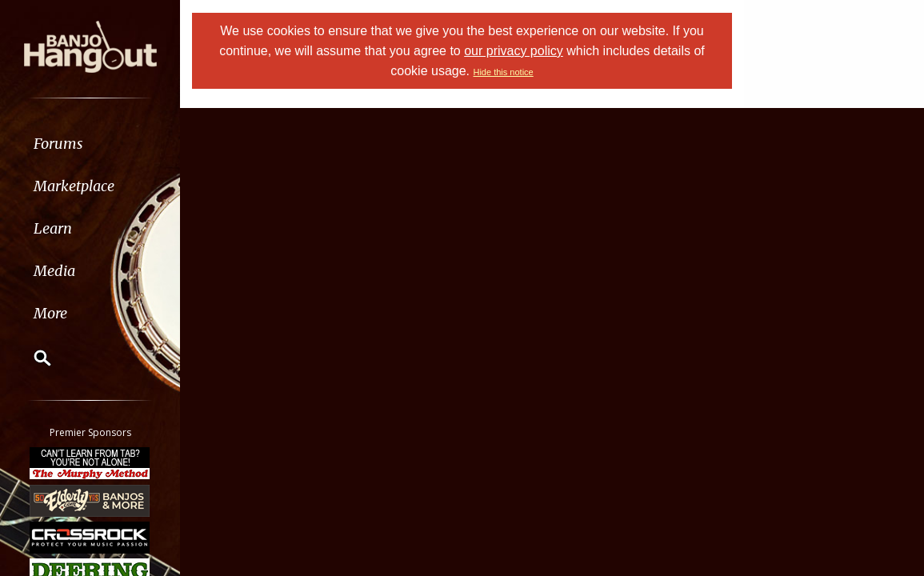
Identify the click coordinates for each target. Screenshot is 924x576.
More (50, 313)
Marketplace (74, 186)
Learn (53, 228)
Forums (58, 144)
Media (54, 271)
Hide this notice (503, 72)
